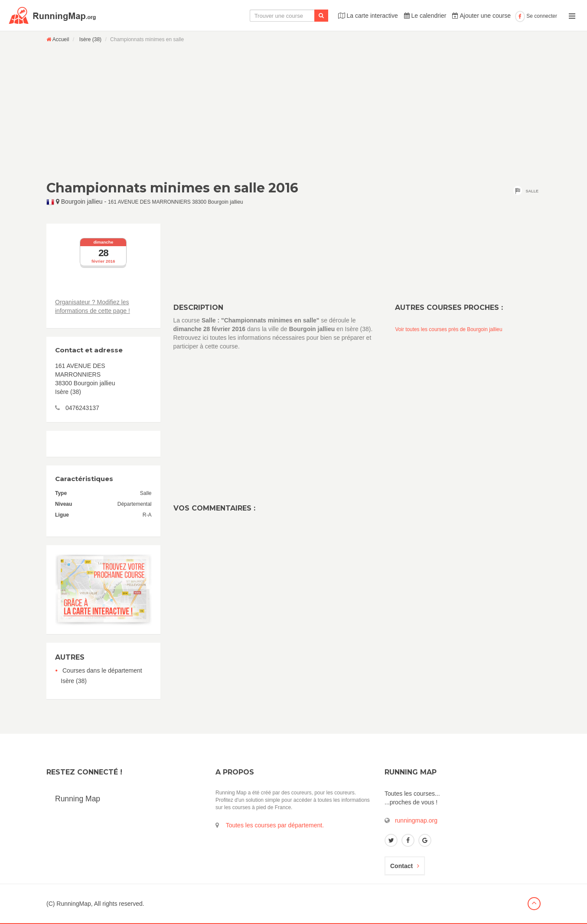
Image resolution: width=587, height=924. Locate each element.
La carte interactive (368, 16)
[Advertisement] (293, 111)
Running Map (78, 799)
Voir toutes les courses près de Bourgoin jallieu (448, 329)
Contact (405, 866)
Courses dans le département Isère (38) (101, 676)
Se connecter (536, 16)
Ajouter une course (481, 16)
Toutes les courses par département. (275, 825)
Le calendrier (425, 16)
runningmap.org (416, 820)
